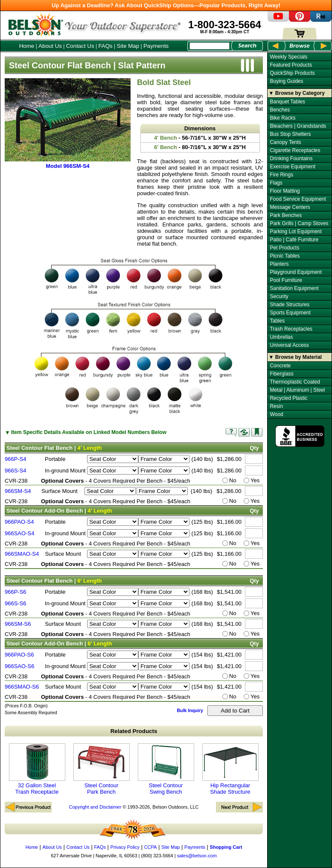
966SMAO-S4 (22, 554)
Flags (276, 183)
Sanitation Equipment (294, 288)
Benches (280, 110)
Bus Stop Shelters (290, 134)
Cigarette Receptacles (295, 150)
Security (279, 296)
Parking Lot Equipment (296, 232)
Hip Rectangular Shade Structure (230, 769)
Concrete (280, 366)
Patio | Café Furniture (294, 240)
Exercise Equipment (293, 167)
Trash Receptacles (291, 329)
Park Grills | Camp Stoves (299, 223)
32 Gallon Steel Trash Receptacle (37, 769)
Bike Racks (282, 118)
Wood (276, 414)
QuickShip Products (292, 73)
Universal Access (289, 345)
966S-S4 (16, 471)
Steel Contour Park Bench (102, 769)
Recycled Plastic (288, 398)
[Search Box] (210, 46)
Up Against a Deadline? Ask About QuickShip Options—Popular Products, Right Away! (166, 5)
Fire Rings (281, 175)
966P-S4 (16, 459)
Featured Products (291, 65)
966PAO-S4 (19, 522)
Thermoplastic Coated (295, 382)
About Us (50, 46)
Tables (277, 321)
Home (27, 46)
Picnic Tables (285, 256)
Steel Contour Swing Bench (166, 769)
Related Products (134, 731)
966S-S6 (16, 603)
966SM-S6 (18, 624)
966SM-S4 (18, 491)
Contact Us (80, 46)
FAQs (105, 46)
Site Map (128, 46)
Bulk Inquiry (190, 710)
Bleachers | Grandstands (298, 126)
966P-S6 (16, 592)
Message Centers (290, 207)
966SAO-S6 (19, 666)
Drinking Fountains (291, 158)
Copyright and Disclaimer (95, 807)
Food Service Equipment (298, 199)
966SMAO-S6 (22, 687)
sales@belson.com (197, 856)
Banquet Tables (287, 102)
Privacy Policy (125, 847)
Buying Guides (286, 81)
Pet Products (284, 248)
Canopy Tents (285, 142)
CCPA (151, 847)
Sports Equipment (290, 313)
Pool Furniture (286, 280)
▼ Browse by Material (296, 357)
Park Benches (286, 215)
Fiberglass (281, 374)
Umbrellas (281, 337)
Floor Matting (285, 191)
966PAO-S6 (19, 655)
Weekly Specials (288, 57)
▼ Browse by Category (297, 93)
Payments (156, 46)
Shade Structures (290, 305)
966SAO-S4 (19, 533)
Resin (276, 406)
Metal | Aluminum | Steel (297, 390)
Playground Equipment (296, 272)
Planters (279, 264)
